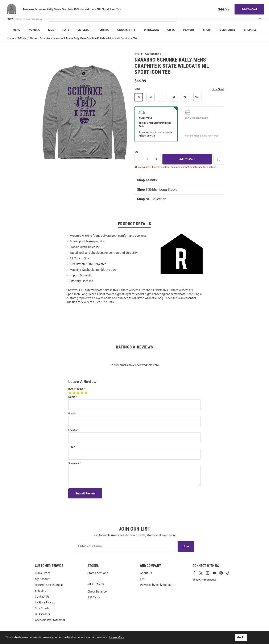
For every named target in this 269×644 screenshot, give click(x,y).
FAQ (143, 579)
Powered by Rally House (156, 585)
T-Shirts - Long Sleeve (157, 190)
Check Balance (97, 591)
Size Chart (218, 89)
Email (71, 414)
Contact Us (42, 597)
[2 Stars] (74, 393)
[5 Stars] (86, 393)
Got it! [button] (241, 637)
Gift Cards (94, 597)
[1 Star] (70, 393)
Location (73, 430)
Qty (136, 152)
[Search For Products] (102, 16)
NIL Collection (152, 199)
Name (72, 397)
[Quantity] (148, 159)
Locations (256, 4)
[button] (212, 16)
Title (71, 447)
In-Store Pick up (45, 602)
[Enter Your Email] (125, 546)
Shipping (41, 591)
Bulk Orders (42, 614)
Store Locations (98, 573)
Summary (74, 463)
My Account (43, 579)
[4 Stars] (82, 393)
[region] (134, 269)
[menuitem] (16, 30)
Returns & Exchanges (49, 585)
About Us (146, 573)
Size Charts (42, 608)
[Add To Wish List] (219, 159)
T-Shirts (147, 180)
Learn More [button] (117, 637)
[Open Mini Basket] (260, 16)
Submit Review (85, 493)
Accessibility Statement (50, 620)
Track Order (231, 4)
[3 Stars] (78, 393)
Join (186, 546)
